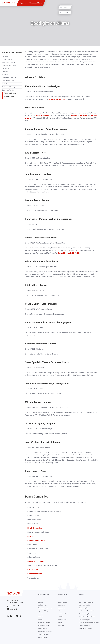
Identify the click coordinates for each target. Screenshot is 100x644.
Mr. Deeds (84, 115)
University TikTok (20, 616)
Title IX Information (85, 605)
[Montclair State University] (9, 3)
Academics (62, 605)
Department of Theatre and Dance (31, 3)
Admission (5, 68)
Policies (81, 595)
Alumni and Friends (10, 93)
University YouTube (17, 616)
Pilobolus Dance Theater (37, 540)
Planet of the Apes (42, 115)
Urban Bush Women (35, 574)
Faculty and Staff (7, 59)
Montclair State (63, 595)
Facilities (5, 75)
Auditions (5, 72)
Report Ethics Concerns (86, 629)
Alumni (60, 611)
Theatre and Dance (43, 595)
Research (61, 626)
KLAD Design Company (57, 99)
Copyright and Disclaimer (86, 602)
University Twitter (8, 616)
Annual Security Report (86, 614)
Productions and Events (9, 78)
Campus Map (13, 609)
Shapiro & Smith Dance (36, 561)
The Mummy (75, 115)
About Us (5, 56)
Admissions (62, 608)
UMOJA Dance (33, 570)
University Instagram (14, 616)
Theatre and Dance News (10, 62)
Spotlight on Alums (9, 97)
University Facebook (11, 616)
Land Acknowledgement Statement (89, 623)
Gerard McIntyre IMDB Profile (69, 253)
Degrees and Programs (9, 65)
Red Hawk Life (62, 620)
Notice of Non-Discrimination (87, 611)
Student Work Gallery (8, 81)
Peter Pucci (32, 536)
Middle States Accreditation (87, 617)
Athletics (61, 617)
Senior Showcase (7, 84)
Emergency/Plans (84, 608)
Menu (95, 7)
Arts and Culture (63, 614)
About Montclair (63, 602)
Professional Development (10, 87)
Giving (60, 623)
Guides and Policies (8, 90)
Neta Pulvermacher (35, 528)
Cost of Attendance (85, 626)
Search (96, 12)
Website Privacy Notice (86, 620)
